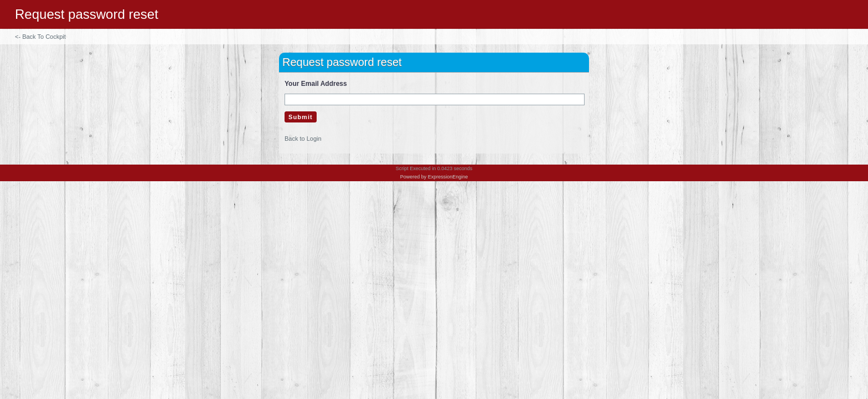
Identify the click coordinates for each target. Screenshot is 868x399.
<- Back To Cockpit (40, 37)
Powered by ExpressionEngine (434, 177)
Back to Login (303, 139)
